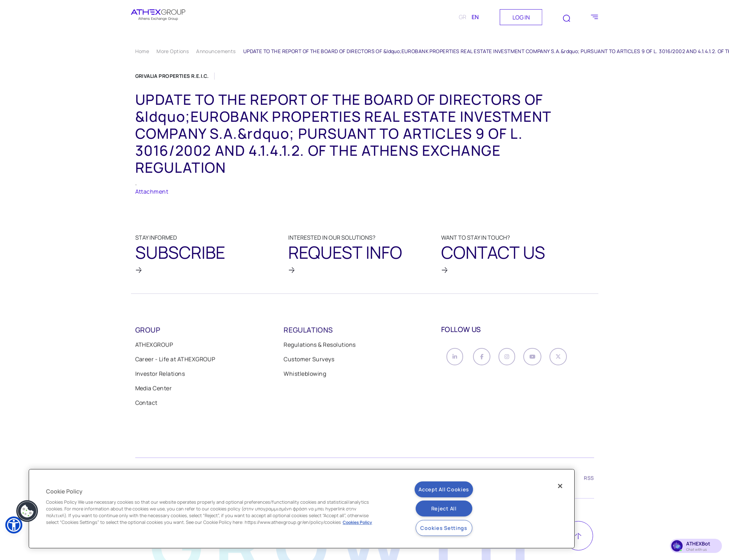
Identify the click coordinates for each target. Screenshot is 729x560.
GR (463, 17)
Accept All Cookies (444, 489)
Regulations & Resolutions (320, 346)
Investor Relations (160, 375)
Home (142, 51)
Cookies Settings (444, 528)
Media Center (154, 389)
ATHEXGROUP (154, 346)
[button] (27, 511)
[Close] (560, 486)
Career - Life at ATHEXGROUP (175, 360)
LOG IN (521, 17)
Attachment (152, 192)
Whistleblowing (305, 375)
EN (475, 17)
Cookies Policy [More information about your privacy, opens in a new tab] (357, 522)
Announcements (216, 51)
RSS (589, 480)
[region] (302, 509)
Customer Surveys (309, 360)
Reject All (444, 508)
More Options (173, 51)
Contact (146, 404)
